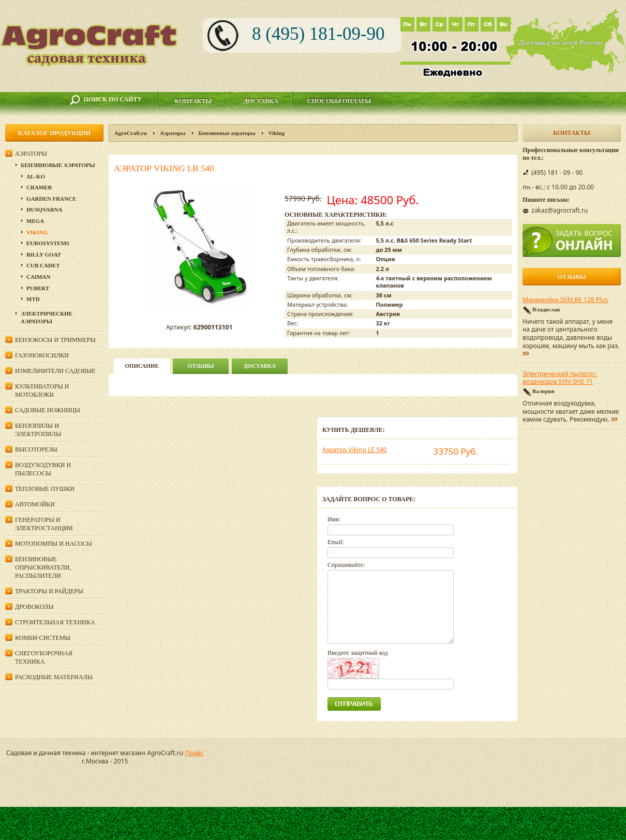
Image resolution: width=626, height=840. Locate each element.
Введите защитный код (358, 653)
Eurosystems (48, 243)
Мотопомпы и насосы (54, 544)
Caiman (38, 277)
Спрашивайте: (346, 565)
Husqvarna (44, 209)
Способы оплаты (339, 101)
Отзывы (201, 366)
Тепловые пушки (45, 489)
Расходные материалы (54, 677)
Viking (277, 133)
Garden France (51, 199)
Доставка (261, 101)
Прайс (194, 753)
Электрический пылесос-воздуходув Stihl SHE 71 (560, 378)
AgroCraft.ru (131, 133)
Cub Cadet (43, 265)
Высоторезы (36, 449)
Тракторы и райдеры (49, 591)
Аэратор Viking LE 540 (355, 450)
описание (141, 366)
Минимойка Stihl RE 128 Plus (565, 300)
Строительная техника (55, 622)
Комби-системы (43, 638)
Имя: (334, 519)
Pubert (38, 288)
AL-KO (36, 176)
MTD (33, 299)
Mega (35, 221)
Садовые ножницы (48, 410)
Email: (336, 542)
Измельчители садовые (55, 371)
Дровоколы (34, 607)
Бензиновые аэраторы (227, 133)
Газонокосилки (42, 355)
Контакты (193, 101)
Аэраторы (173, 133)
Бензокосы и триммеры (55, 340)
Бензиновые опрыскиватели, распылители (43, 567)
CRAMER (39, 187)
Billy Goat (44, 254)
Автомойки (35, 504)
